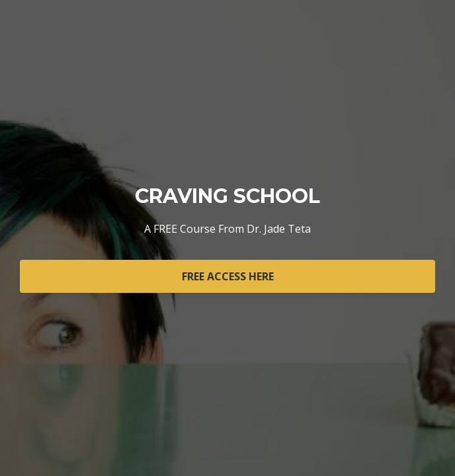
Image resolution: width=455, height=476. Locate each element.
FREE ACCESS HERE (228, 276)
